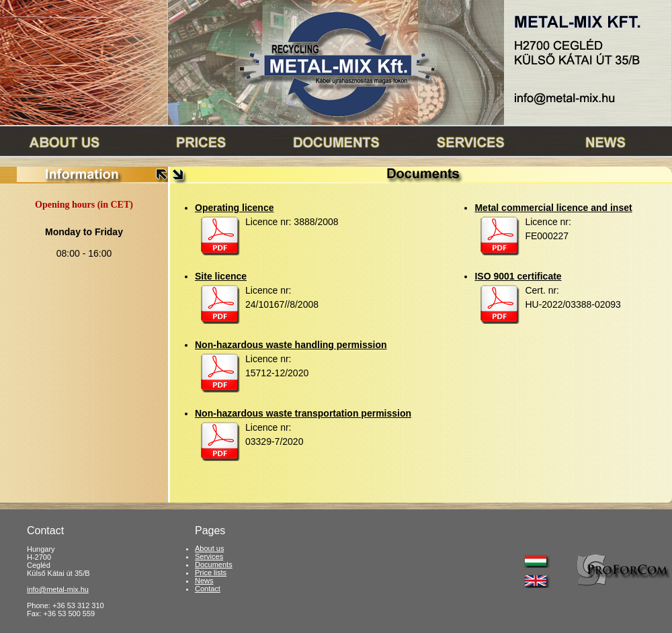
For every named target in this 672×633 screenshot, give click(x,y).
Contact (208, 589)
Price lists (211, 573)
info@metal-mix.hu (58, 589)
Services (209, 556)
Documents (214, 564)
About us (209, 548)
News (204, 581)
